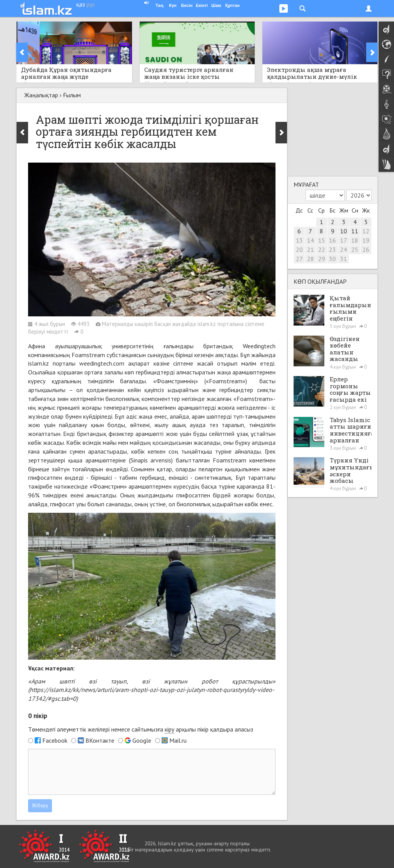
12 (366, 231)
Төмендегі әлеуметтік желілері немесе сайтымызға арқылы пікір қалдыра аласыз (141, 729)
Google (142, 740)
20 (299, 249)
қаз (81, 4)
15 (322, 240)
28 (311, 259)
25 (355, 249)
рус (91, 4)
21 (311, 249)
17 (344, 240)
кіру (169, 729)
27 (299, 259)
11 (355, 231)
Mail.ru (178, 740)
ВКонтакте (100, 740)
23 (332, 249)
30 (332, 259)
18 (355, 240)
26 (366, 249)
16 (332, 240)
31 (344, 259)
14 (311, 240)
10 (344, 231)
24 (344, 249)
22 (322, 249)
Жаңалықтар (41, 95)
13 (299, 240)
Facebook (55, 740)
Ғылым (72, 95)
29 (322, 259)
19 (366, 240)
